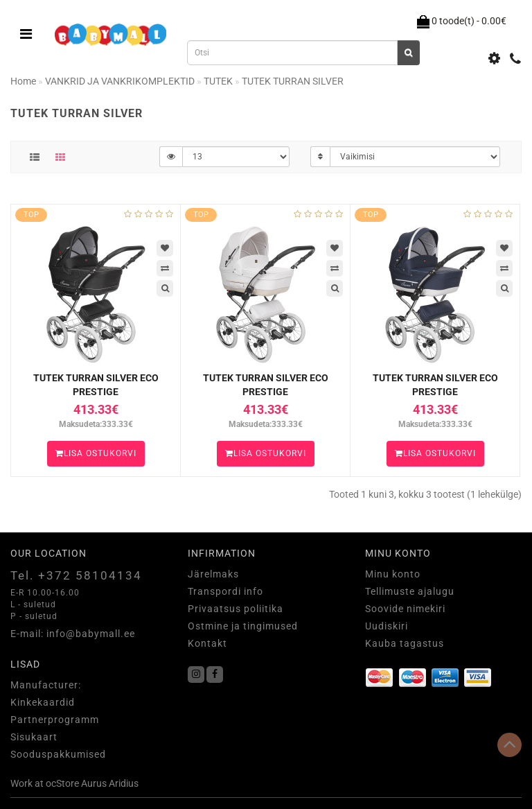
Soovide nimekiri (405, 609)
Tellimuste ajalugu (410, 591)
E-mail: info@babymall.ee (73, 634)
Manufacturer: (46, 685)
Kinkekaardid (43, 702)
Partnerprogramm (55, 720)
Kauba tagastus (405, 643)
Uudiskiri (387, 626)
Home (23, 81)
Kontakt (207, 643)
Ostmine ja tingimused (243, 626)
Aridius (124, 783)
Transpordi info (225, 591)
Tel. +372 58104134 (76, 575)
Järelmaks (213, 574)
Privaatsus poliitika (236, 609)
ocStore (62, 783)
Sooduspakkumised (58, 754)
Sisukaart (34, 737)
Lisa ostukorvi (96, 453)
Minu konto (393, 574)
